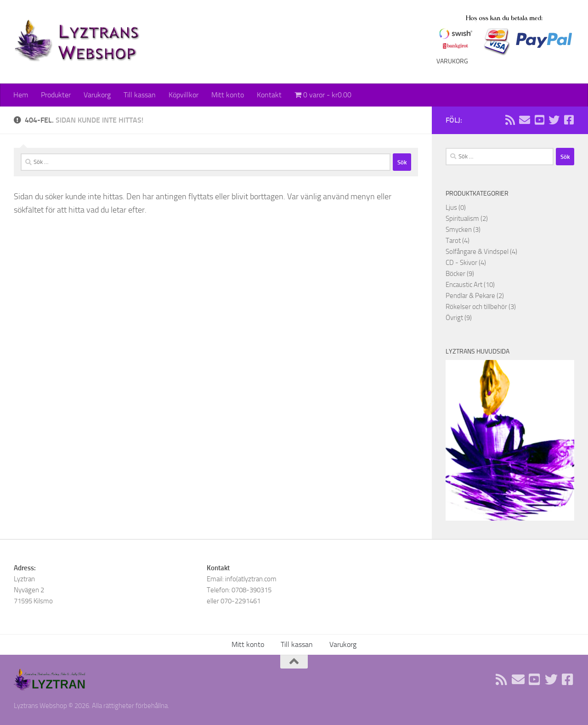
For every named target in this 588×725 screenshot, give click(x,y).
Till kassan (140, 95)
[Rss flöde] (510, 120)
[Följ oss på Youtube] (539, 120)
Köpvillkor (184, 95)
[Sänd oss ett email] (525, 120)
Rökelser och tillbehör (476, 307)
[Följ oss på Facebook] (569, 120)
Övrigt (454, 318)
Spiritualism (462, 219)
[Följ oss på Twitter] (554, 120)
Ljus (451, 208)
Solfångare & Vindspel (477, 252)
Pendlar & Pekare (470, 296)
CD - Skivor (461, 263)
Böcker (455, 274)
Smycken (459, 230)
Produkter (56, 95)
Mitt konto (228, 95)
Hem (21, 95)
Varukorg (97, 95)
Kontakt (269, 95)
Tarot (453, 241)
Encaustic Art (464, 285)
